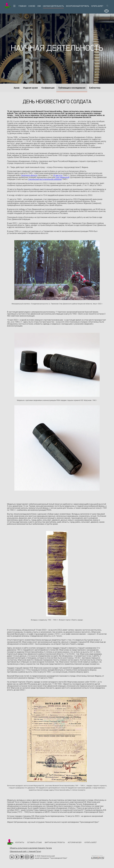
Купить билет (97, 6)
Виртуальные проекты (55, 842)
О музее (32, 6)
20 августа (58, 175)
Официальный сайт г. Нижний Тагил (25, 851)
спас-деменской (62, 177)
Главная (22, 6)
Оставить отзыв (34, 842)
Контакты (20, 842)
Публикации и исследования (72, 88)
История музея (75, 842)
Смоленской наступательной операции (45, 179)
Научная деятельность (53, 6)
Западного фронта (29, 175)
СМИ (39, 6)
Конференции (48, 88)
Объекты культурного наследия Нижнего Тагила (31, 848)
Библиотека (95, 88)
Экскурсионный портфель (78, 6)
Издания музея (30, 88)
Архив (17, 88)
